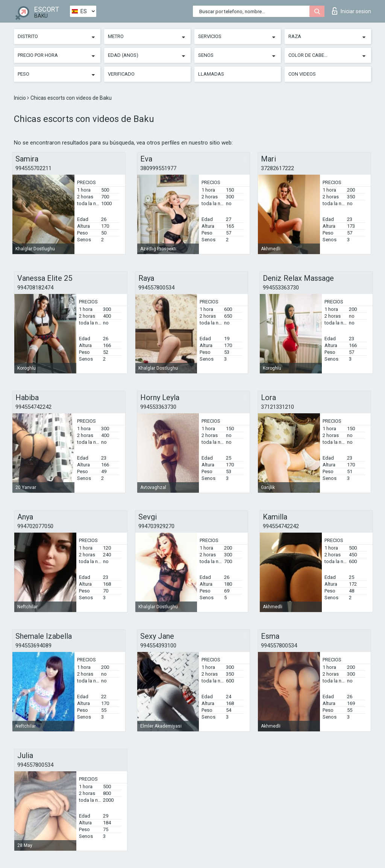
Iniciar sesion (352, 11)
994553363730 (281, 288)
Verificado (121, 74)
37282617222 (277, 168)
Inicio (20, 98)
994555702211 (33, 168)
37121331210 (277, 407)
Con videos (302, 74)
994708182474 (35, 288)
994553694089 (33, 646)
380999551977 (158, 168)
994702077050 (35, 526)
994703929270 (156, 526)
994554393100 (158, 646)
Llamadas (211, 74)
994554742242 (33, 407)
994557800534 (156, 288)
